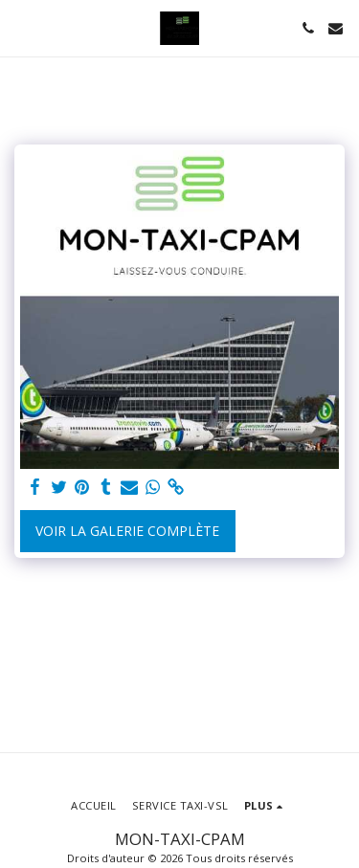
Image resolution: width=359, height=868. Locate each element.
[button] (21, 27)
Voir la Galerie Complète (127, 531)
